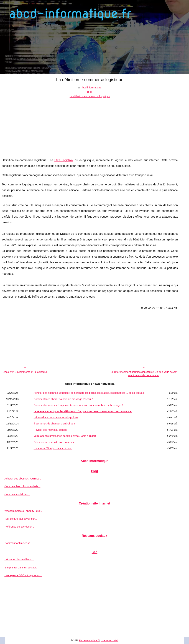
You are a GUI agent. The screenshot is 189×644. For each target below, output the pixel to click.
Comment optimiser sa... (18, 543)
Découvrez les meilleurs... (19, 560)
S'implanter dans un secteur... (21, 568)
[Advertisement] (90, 125)
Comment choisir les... (17, 494)
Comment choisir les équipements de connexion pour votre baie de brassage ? (78, 405)
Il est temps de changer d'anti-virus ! (54, 424)
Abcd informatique (91, 88)
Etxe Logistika (64, 160)
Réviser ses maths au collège (50, 430)
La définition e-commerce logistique (90, 96)
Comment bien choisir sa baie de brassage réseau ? (63, 399)
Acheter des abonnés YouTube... (23, 479)
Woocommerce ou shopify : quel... (24, 511)
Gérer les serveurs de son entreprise (55, 442)
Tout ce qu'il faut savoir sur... (21, 519)
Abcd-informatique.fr (89, 640)
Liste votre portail (109, 640)
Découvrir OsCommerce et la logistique (25, 372)
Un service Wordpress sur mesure (53, 448)
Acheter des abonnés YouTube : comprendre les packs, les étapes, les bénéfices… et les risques (89, 393)
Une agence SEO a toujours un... (23, 575)
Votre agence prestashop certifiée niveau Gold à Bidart (65, 436)
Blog (90, 92)
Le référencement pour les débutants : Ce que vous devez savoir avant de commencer (144, 374)
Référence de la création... (20, 527)
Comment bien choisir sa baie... (22, 486)
